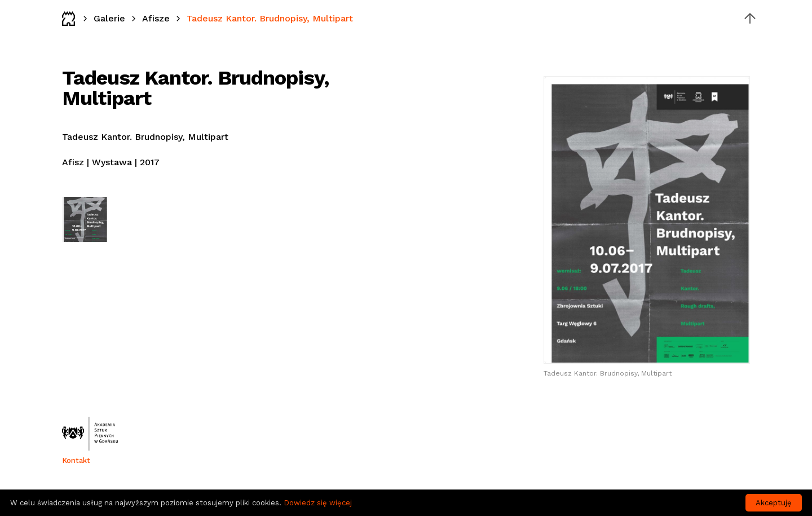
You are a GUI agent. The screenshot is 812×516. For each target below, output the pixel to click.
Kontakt (76, 460)
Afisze (156, 18)
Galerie (109, 18)
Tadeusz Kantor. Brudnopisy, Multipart (270, 18)
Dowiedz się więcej (318, 503)
